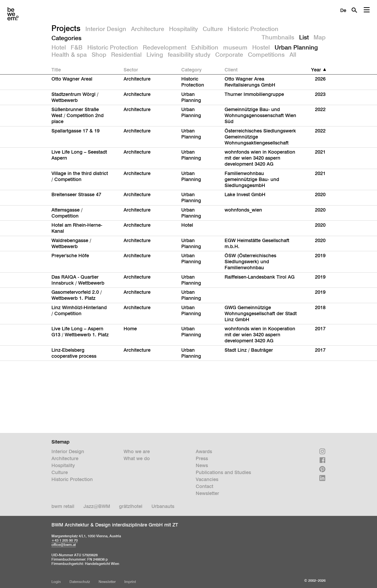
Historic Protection (253, 29)
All (293, 55)
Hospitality (183, 29)
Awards (204, 451)
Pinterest (322, 469)
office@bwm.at (64, 545)
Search (354, 10)
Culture (213, 29)
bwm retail (63, 506)
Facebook (322, 460)
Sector (131, 70)
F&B (77, 47)
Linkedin (322, 478)
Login (56, 582)
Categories (66, 38)
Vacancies (207, 479)
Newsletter (207, 493)
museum (235, 47)
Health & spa (69, 55)
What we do (137, 458)
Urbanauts (163, 506)
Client (231, 70)
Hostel (261, 47)
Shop (99, 55)
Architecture (148, 29)
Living (155, 55)
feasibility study (189, 55)
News (202, 465)
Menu (367, 10)
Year (316, 70)
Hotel (59, 47)
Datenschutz (80, 582)
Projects (66, 28)
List (304, 37)
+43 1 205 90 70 (65, 540)
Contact (204, 486)
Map (320, 37)
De (343, 10)
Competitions (266, 55)
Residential (126, 55)
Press (202, 458)
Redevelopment (165, 47)
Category (191, 70)
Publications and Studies (223, 472)
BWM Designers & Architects (13, 14)
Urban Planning (296, 47)
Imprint (130, 582)
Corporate (229, 55)
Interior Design (106, 29)
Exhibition (205, 47)
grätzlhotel (131, 506)
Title (56, 70)
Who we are (137, 451)
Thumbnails (278, 37)
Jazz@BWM (97, 506)
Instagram (322, 451)
